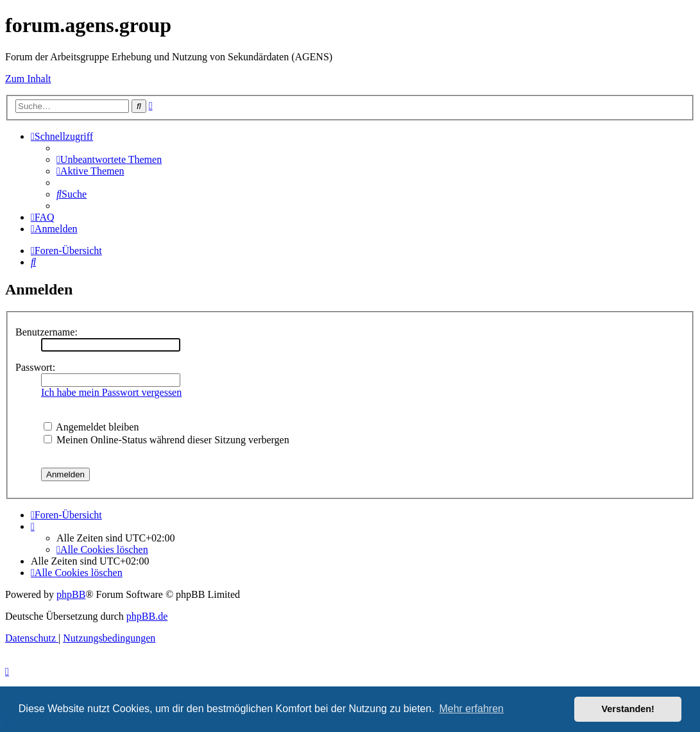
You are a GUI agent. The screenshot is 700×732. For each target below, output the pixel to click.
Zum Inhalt (28, 79)
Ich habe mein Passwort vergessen (111, 392)
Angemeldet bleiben (91, 427)
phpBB (71, 594)
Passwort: (35, 367)
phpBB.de (147, 616)
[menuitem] (109, 159)
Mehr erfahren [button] (471, 709)
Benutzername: (47, 332)
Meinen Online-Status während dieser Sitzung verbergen (166, 440)
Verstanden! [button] (628, 709)
